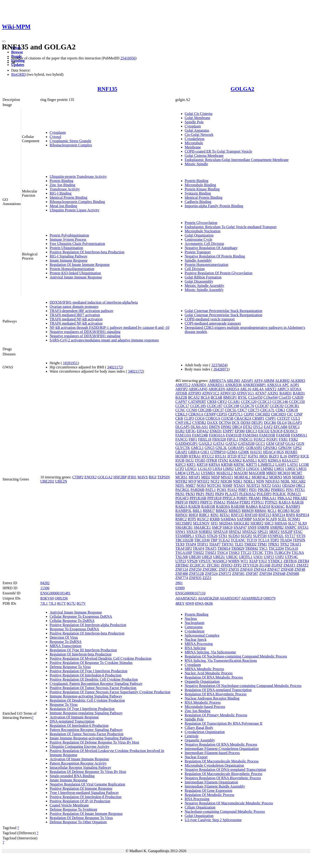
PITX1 (300, 490)
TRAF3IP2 (184, 548)
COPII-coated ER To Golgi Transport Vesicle (218, 151)
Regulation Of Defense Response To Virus (81, 818)
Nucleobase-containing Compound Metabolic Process (225, 811)
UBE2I (207, 557)
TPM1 (262, 544)
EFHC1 (294, 427)
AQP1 (295, 385)
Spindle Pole (194, 122)
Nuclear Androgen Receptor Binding (212, 698)
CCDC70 (247, 406)
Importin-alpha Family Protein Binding (214, 206)
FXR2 (293, 439)
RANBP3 (293, 506)
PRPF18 (182, 502)
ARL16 (246, 389)
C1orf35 (285, 397)
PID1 (253, 490)
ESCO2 (264, 431)
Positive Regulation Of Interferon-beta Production (87, 252)
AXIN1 (273, 393)
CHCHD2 (263, 414)
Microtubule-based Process (205, 707)
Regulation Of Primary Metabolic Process (216, 715)
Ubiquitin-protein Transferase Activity (78, 177)
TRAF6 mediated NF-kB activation (76, 319)
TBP (214, 540)
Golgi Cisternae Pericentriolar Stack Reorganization (224, 311)
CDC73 (254, 410)
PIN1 (290, 490)
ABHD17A (217, 381)
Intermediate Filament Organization (211, 782)
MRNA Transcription (65, 646)
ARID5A (233, 389)
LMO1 (279, 469)
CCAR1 (234, 402)
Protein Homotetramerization (207, 265)
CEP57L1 (235, 414)
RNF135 (107, 89)
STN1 (223, 536)
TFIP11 (202, 544)
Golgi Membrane (198, 118)
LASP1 (281, 465)
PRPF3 (194, 502)
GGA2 (290, 444)
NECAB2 (298, 481)
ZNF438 (287, 569)
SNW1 (181, 532)
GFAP (280, 444)
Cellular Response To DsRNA (72, 621)
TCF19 (252, 540)
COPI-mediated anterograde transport (213, 323)
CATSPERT (197, 402)
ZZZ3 (207, 578)
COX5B (227, 418)
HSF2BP (120, 477)
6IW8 (190, 603)
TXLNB (182, 557)
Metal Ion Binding (63, 206)
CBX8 (212, 402)
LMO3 (302, 469)
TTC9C (258, 553)
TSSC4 (222, 553)
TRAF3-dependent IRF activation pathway (82, 311)
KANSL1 (250, 460)
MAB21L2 (224, 473)
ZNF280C (210, 569)
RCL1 (272, 511)
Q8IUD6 (61, 598)
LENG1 (191, 469)
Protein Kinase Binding (202, 189)
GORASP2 (254, 448)
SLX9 (302, 523)
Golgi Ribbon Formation (203, 277)
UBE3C (232, 557)
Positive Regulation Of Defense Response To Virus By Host (94, 742)
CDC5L (231, 410)
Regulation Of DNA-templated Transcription (218, 690)
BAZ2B (181, 397)
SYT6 (301, 536)
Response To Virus (64, 705)
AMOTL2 (183, 385)
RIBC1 (204, 515)
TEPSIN (164, 477)
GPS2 (297, 448)
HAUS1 (256, 452)
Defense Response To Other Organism (78, 822)
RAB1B (298, 502)
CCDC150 (297, 402)
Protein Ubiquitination (66, 248)
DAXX (213, 423)
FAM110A (183, 435)
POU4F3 (182, 498)
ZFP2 (237, 565)
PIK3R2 (264, 490)
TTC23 (246, 553)
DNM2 (226, 427)
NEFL (180, 485)
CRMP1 (258, 418)
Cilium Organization (200, 807)
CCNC (181, 410)
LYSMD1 (208, 473)
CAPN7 (181, 402)
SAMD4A (228, 519)
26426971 (221, 369)
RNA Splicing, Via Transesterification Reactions (221, 660)
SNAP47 (240, 527)
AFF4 (258, 381)
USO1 (258, 557)
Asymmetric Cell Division (204, 244)
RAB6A (252, 506)
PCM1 (222, 490)
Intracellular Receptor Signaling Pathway (80, 767)
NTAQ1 (239, 485)
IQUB (180, 460)
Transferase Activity (65, 189)
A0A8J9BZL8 (252, 598)
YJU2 (263, 561)
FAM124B (200, 435)
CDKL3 (182, 414)
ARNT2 (271, 389)
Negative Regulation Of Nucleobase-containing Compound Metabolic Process (243, 686)
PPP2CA (229, 498)
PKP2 (210, 494)
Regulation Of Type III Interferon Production (83, 650)
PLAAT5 (232, 494)
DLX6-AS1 (199, 427)
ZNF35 (234, 569)
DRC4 (237, 427)
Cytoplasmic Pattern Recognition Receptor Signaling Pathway (96, 684)
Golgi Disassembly (199, 281)
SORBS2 (205, 532)
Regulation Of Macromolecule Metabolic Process (222, 761)
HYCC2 (208, 456)
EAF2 (268, 427)
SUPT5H (260, 536)
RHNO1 (182, 515)
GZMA (232, 452)
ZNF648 (279, 574)
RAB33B (208, 506)
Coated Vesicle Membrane (69, 805)
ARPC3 (283, 389)
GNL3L (221, 448)
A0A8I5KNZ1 (186, 598)
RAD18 (264, 506)
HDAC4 (269, 452)
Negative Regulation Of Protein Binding (215, 256)
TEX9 (180, 544)
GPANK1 (270, 448)
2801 (179, 583)
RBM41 (261, 511)
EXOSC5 (290, 431)
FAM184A (250, 435)
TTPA (269, 553)
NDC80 (226, 481)
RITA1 (225, 515)
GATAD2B (246, 444)
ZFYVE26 (250, 565)
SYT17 (290, 536)
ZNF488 (182, 574)
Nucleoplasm (195, 623)
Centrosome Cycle (199, 239)
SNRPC (290, 527)
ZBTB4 (303, 561)
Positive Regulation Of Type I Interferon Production (89, 671)
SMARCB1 (184, 527)
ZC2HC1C (197, 565)
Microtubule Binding (201, 185)
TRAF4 (198, 548)
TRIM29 (238, 548)
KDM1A (274, 460)
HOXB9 (182, 456)
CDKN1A (196, 414)
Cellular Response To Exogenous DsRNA (81, 616)
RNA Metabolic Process (203, 702)
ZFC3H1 (213, 565)
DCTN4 (225, 423)
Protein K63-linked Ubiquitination (75, 273)
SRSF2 (274, 532)
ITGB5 (200, 460)
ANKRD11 (216, 385)
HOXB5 (291, 452)
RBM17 (209, 511)
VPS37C (205, 561)
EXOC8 (277, 431)
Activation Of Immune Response (74, 717)
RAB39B (238, 506)
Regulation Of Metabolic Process (210, 795)
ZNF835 (195, 578)
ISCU (190, 460)
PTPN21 (271, 502)
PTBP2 (245, 502)
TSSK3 (234, 553)
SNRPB (263, 527)
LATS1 (293, 465)
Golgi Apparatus (197, 130)
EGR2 (180, 431)
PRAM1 (255, 498)
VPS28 (192, 561)
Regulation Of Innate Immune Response (80, 265)
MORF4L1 (242, 477)
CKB (179, 418)
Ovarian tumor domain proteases (74, 307)
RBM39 (248, 511)
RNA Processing (197, 799)
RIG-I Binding (61, 193)
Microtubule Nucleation (203, 231)
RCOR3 (284, 511)
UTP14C (291, 557)
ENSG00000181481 (55, 593)
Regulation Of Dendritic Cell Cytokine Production (87, 700)
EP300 (240, 431)
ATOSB (181, 393)
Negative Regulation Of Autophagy (211, 248)
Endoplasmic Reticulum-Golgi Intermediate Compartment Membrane (237, 160)
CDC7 (242, 410)
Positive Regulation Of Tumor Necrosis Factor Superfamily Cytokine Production (110, 692)
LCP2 (180, 469)
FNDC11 (246, 439)
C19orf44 (270, 397)
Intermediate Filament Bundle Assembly (215, 786)
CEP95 (249, 414)
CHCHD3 (278, 414)
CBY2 (222, 402)
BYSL (243, 397)
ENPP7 (228, 431)
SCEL (282, 519)
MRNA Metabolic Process (204, 669)
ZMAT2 (302, 565)
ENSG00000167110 (190, 593)
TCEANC (238, 540)
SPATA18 (220, 532)
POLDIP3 (264, 494)
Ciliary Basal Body (199, 728)
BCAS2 (194, 397)
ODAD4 (288, 485)
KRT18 (202, 465)
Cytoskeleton (195, 139)
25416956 (128, 58)
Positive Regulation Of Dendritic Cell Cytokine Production (94, 679)
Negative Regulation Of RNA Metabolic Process (221, 744)
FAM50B (283, 435)
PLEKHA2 (247, 494)
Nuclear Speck (196, 640)
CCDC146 (280, 402)
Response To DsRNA (66, 642)
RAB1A (285, 502)
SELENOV (201, 523)
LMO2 (290, 469)
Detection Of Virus (64, 637)
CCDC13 (264, 402)
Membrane (193, 147)
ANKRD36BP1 (254, 385)
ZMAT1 (290, 565)
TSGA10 (291, 548)
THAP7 (215, 544)
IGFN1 (253, 456)
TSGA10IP (184, 553)
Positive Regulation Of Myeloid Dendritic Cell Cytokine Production (101, 658)
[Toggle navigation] (4, 41)
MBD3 (271, 473)
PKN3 (190, 494)
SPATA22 (249, 532)
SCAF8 (271, 519)
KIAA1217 (290, 460)
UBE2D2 (47, 481)
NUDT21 (253, 485)
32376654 (219, 365)
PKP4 (219, 494)
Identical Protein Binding (69, 197)
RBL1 (197, 511)
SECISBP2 (184, 523)
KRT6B (227, 465)
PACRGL (183, 490)
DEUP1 (257, 423)
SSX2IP (286, 532)
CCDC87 (262, 406)
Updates (18, 65)
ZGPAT (277, 565)
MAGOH (241, 473)
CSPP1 (271, 418)
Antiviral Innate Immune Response (76, 277)
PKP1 (200, 494)
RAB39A (223, 506)
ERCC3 (251, 431)
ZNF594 (266, 574)
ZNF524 (211, 574)
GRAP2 (181, 452)
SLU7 (292, 523)
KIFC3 (181, 465)
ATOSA (295, 389)
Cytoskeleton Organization (205, 732)
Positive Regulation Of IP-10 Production (80, 801)
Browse (17, 52)
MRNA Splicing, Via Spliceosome (210, 652)
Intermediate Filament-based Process (212, 753)
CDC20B (205, 410)
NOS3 (201, 485)
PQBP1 (242, 498)
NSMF (228, 485)
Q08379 (269, 598)
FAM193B (267, 435)
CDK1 (281, 410)
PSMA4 (233, 502)
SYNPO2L (276, 536)
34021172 (115, 367)
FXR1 (283, 439)
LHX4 (217, 469)
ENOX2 (90, 477)
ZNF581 (238, 574)
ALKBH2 (282, 381)
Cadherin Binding (198, 202)
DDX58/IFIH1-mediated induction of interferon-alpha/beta (94, 302)
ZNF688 (293, 574)
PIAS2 (232, 490)
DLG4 (282, 423)
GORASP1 (236, 448)
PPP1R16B (198, 498)
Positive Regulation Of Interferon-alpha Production (88, 625)
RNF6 (290, 515)
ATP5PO (194, 393)
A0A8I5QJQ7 (230, 598)
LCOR (304, 465)
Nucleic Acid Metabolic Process (209, 673)
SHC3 (269, 523)
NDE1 (238, 481)
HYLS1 (221, 456)
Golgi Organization (199, 235)
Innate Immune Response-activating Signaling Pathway (91, 738)
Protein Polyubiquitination (69, 235)
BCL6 (205, 397)
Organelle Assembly (200, 740)
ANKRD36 (233, 385)
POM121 (294, 494)
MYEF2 (203, 481)
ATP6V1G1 (245, 393)
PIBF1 (243, 490)
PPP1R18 (214, 498)
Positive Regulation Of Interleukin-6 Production (86, 675)
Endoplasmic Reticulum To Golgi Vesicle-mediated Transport (231, 227)
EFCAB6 (281, 427)
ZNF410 (246, 569)
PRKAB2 (300, 498)
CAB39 (298, 397)
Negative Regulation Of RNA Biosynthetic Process (223, 778)
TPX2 (285, 544)
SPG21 (263, 532)
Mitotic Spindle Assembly (204, 290)
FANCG (182, 439)
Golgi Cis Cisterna (199, 114)
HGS (280, 452)
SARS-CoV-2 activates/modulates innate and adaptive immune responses (104, 340)
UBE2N (61, 481)
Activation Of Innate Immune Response (79, 759)
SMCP (217, 527)
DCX (236, 423)
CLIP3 (189, 418)
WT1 (244, 561)
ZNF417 (274, 569)
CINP (298, 414)
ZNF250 (195, 569)
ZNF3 (223, 569)
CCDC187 (215, 406)
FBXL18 (205, 439)
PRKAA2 (285, 498)
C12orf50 (255, 397)
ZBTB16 (290, 561)
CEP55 (222, 414)
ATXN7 (261, 393)
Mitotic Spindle (196, 164)
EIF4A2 (203, 431)
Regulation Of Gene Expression (209, 791)
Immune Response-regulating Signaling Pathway (86, 713)
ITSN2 (223, 460)
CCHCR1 (292, 406)
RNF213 (265, 515)
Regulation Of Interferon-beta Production (81, 654)
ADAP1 (247, 381)
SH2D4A (226, 523)
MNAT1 (227, 477)
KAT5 (262, 460)
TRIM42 (252, 548)
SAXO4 (259, 519)
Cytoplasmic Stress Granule (70, 141)
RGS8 (295, 511)
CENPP (210, 414)
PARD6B (198, 490)
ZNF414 (260, 569)
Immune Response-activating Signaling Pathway (86, 696)
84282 (45, 583)
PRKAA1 (269, 498)
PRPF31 (206, 502)
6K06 (209, 603)
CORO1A (213, 418)
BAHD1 (286, 393)
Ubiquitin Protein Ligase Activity (75, 210)
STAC (298, 532)
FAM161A (217, 435)
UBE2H (195, 557)
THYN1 (228, 544)
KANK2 (235, 460)
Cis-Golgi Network (199, 135)
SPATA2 (235, 532)
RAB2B (194, 506)
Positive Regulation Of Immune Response (81, 788)
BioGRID (18, 74)
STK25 (200, 536)
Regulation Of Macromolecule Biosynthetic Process (224, 774)
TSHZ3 (210, 553)
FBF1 (193, 439)
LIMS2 (228, 469)
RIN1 (215, 515)
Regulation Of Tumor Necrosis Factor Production (87, 734)
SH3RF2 (257, 523)
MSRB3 (298, 477)
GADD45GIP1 (187, 444)
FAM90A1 (299, 435)
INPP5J (294, 456)
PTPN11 (258, 502)
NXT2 (266, 485)
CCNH (192, 410)
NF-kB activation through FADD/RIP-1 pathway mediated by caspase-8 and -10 (110, 328)
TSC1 (263, 548)
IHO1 (264, 456)
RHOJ (193, 515)
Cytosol (55, 137)
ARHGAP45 (198, 389)
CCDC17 (182, 406)
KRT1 (191, 465)
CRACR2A (243, 418)
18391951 (70, 363)
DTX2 (248, 427)
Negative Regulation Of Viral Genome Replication (87, 784)
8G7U (71, 603)
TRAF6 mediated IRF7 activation (75, 315)
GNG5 (210, 448)
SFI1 (214, 523)
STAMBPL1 (185, 536)
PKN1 (180, 494)
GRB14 (194, 452)
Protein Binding (62, 181)
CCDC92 (277, 406)
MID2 (206, 477)
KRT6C (240, 465)
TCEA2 (224, 540)
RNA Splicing (195, 648)
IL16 (283, 456)
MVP (192, 481)
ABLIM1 (233, 381)
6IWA (199, 603)
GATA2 (231, 444)
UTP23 (181, 561)
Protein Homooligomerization (72, 269)
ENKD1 (216, 431)
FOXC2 (260, 439)
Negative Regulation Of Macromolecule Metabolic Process (229, 803)
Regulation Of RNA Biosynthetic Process (216, 694)
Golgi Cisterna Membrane (204, 156)
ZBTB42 (182, 565)
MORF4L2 (260, 477)
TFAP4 (191, 544)
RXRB (215, 519)
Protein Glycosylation (201, 223)
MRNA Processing (199, 644)
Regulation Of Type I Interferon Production (82, 709)
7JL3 (52, 603)
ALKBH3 (298, 381)
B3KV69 (47, 598)
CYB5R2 (199, 423)
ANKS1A (274, 385)
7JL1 (44, 603)
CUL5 (295, 418)
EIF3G (191, 431)
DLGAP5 (183, 427)
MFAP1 (194, 477)
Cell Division (195, 269)
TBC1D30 (202, 540)
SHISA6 (281, 523)
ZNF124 (182, 569)
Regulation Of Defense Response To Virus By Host (88, 772)
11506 (45, 588)
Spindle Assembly (198, 260)
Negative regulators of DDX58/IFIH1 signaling (85, 332)
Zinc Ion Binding (62, 185)
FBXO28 (219, 439)
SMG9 (228, 527)
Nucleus (191, 619)
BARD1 (299, 393)
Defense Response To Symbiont (73, 809)
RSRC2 (181, 519)
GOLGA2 (242, 89)
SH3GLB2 (241, 523)
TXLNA (298, 553)
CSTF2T (283, 418)
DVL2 (258, 427)
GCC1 (260, 444)
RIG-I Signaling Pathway (69, 256)
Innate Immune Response (69, 260)
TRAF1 (296, 544)
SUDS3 (234, 536)
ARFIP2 (182, 389)
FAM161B (233, 435)
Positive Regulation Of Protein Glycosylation (219, 273)
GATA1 (219, 444)
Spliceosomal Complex (202, 635)
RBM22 (222, 511)
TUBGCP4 (282, 553)
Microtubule (194, 143)
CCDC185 (198, 406)
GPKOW (285, 448)
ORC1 (300, 485)
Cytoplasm (58, 132)
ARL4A (258, 389)
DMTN (214, 427)
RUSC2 (203, 519)
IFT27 (242, 456)
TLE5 (239, 544)
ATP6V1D (228, 393)
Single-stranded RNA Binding (72, 776)
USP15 (269, 557)
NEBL (285, 481)
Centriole (192, 736)
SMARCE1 (202, 527)
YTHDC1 (275, 561)
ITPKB (212, 460)
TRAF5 (211, 548)
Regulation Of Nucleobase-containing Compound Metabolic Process (236, 656)
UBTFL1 (246, 557)
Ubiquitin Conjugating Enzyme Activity (79, 746)
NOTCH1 (214, 485)
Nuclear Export (196, 757)
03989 (180, 588)
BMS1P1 (230, 397)
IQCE (305, 456)
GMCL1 (197, 448)
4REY (180, 603)
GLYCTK (183, 448)
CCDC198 (231, 406)
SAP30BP (244, 519)
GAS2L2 (206, 444)
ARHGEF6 (217, 389)
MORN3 (276, 477)
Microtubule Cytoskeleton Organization (214, 765)
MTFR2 (182, 481)
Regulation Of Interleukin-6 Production (79, 726)
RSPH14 (302, 515)
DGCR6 (270, 423)
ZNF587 (252, 574)
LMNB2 (267, 469)
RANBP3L (184, 511)
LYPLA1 (193, 473)
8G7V (81, 603)
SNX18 (192, 532)
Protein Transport (198, 252)
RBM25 (235, 511)
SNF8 (252, 527)
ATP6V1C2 (211, 393)
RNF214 (279, 515)
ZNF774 (182, 578)
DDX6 (245, 423)
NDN (260, 481)
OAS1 (277, 485)
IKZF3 (274, 456)
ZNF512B (197, 574)
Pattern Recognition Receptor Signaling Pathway (86, 730)
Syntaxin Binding (198, 193)
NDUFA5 (272, 481)
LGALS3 (205, 469)
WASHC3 (220, 561)
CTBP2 (78, 477)
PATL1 (211, 490)
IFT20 (232, 456)
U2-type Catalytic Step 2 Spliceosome (213, 820)
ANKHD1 (199, 385)
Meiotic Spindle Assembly (205, 286)
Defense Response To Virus (70, 667)
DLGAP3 (295, 423)
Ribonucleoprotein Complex (71, 145)
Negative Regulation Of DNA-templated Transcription (225, 770)
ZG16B (265, 565)
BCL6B (216, 397)
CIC (290, 414)
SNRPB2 (277, 527)
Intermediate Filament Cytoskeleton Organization (222, 749)
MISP (215, 477)
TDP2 (274, 540)
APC (286, 385)
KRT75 (252, 465)
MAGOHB (257, 473)
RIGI (153, 477)
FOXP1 (272, 439)
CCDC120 (249, 402)
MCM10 (284, 473)
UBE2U (219, 557)
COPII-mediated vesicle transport (210, 319)
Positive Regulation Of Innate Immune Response (86, 814)
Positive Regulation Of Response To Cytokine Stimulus (91, 663)
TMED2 (250, 544)
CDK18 (292, 410)
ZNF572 (225, 574)
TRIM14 (224, 548)
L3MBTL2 (266, 465)
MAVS (143, 477)
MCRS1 (182, 477)
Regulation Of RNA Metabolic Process (214, 677)
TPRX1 (273, 544)
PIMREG (278, 490)
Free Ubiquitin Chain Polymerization (77, 244)
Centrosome (194, 627)
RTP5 (192, 519)
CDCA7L (267, 410)
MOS (287, 477)
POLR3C (280, 494)
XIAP (253, 561)
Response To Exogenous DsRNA (74, 629)
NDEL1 (249, 481)
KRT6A (214, 465)
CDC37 (218, 410)
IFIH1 (132, 477)
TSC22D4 (276, 548)
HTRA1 (195, 456)
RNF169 (251, 515)
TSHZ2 (199, 553)
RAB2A (182, 506)
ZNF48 (300, 569)
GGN (300, 444)
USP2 (279, 557)
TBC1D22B (184, 540)
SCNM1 (294, 519)
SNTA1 (303, 527)
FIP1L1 (233, 439)
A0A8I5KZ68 (208, 598)
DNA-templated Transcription (72, 721)
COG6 (200, 418)
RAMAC (278, 506)
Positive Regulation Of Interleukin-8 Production (86, 797)
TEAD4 (286, 540)
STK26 (212, 536)
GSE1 (205, 452)
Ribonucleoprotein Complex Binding (77, 202)
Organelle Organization (202, 681)
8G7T (61, 603)
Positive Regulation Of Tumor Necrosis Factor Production (93, 688)
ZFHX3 (227, 565)
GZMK (244, 452)
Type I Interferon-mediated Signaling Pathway (84, 793)
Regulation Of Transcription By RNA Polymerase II (224, 723)
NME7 (191, 485)
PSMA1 (220, 502)
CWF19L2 (183, 423)
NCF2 (215, 481)
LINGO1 (253, 469)
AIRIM (269, 381)
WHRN (234, 561)
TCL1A (264, 540)
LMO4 (181, 473)
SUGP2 (246, 536)
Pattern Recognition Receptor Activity (78, 763)
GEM (270, 444)
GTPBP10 (218, 452)
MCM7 (297, 473)
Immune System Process (68, 239)
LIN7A (240, 469)
